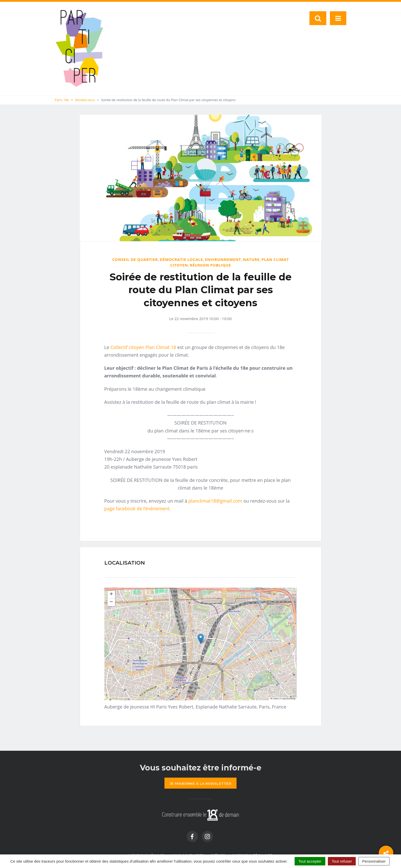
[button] (201, 639)
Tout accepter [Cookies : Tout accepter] (310, 861)
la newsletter (201, 784)
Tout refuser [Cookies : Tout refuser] (342, 861)
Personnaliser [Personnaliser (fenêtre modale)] (374, 861)
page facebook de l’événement (137, 509)
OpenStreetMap (289, 699)
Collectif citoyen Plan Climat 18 (143, 347)
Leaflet (274, 699)
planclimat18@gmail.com (215, 501)
